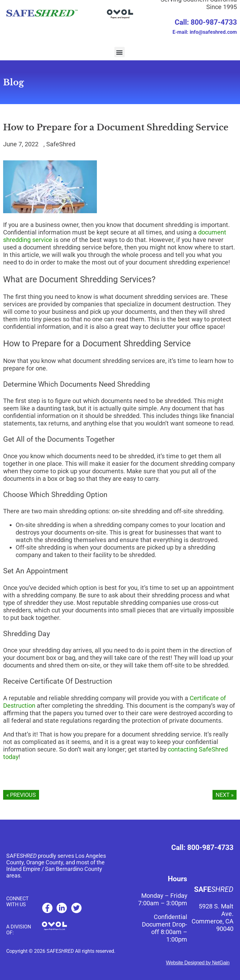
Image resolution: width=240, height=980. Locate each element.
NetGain (221, 963)
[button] (120, 52)
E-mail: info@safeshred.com (205, 32)
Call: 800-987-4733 (206, 22)
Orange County (45, 862)
